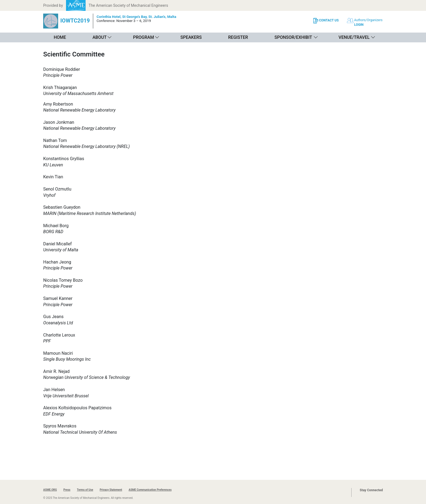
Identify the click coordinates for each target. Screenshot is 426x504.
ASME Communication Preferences (150, 490)
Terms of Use (85, 490)
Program (144, 37)
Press (67, 490)
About (99, 37)
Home (60, 37)
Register (238, 37)
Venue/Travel (354, 37)
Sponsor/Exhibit (293, 37)
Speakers (191, 37)
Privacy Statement (111, 490)
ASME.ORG (50, 490)
